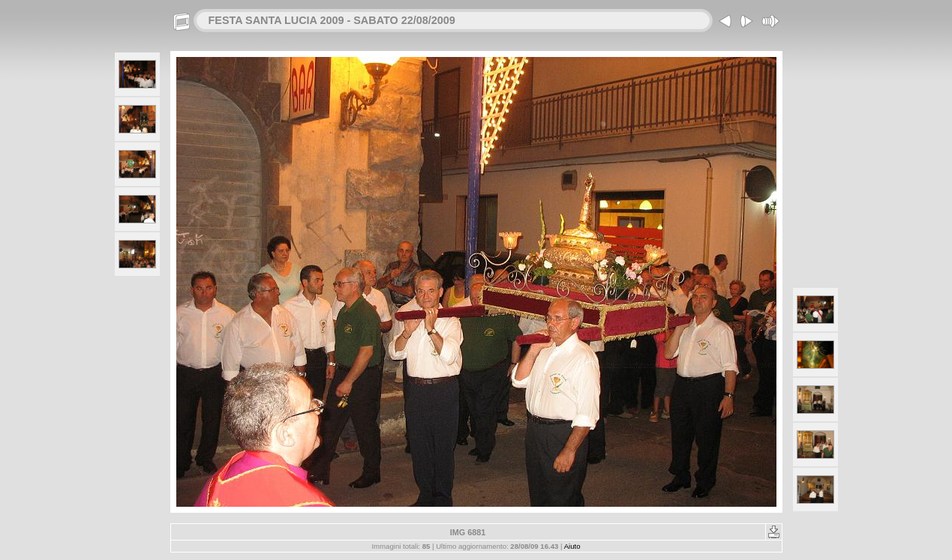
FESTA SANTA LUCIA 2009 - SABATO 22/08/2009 (332, 20)
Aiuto (572, 546)
